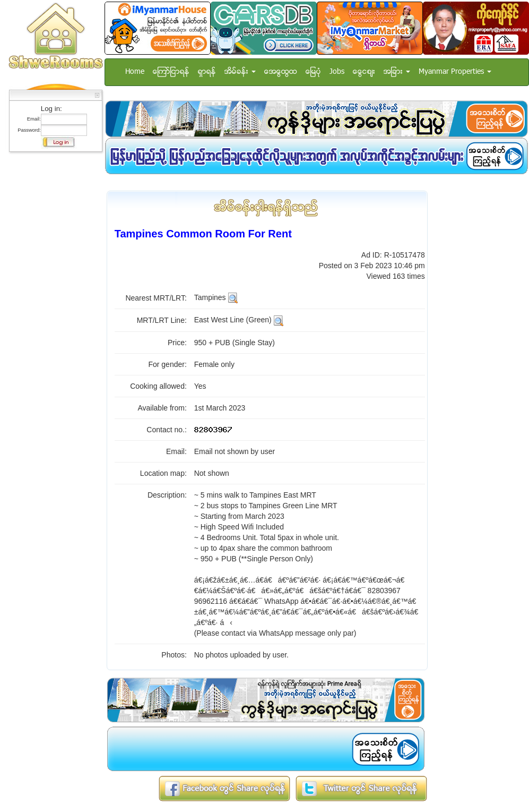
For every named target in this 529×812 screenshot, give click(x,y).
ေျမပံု (313, 72)
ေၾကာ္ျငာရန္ (171, 72)
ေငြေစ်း (364, 72)
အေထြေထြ (281, 72)
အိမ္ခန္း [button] (240, 72)
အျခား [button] (397, 72)
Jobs (337, 72)
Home (135, 72)
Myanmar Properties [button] (455, 72)
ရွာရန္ (207, 72)
